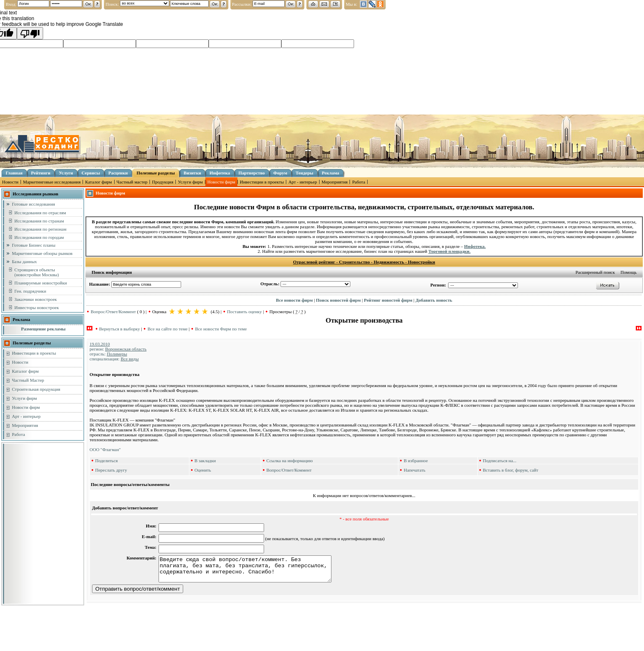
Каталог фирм (98, 182)
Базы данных (24, 261)
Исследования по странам (39, 221)
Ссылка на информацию (289, 461)
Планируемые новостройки (41, 283)
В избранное (416, 461)
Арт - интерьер (303, 182)
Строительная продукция (36, 389)
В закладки (205, 461)
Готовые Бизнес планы (34, 245)
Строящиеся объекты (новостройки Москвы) (37, 272)
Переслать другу (111, 470)
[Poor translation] (30, 33)
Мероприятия (335, 182)
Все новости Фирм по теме (221, 329)
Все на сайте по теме (167, 329)
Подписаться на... (499, 461)
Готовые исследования (33, 204)
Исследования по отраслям (40, 213)
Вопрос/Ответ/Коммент (113, 312)
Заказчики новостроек (36, 299)
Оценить (203, 470)
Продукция (163, 182)
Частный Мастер (28, 380)
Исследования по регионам (40, 229)
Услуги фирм (190, 182)
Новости (10, 182)
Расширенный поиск (595, 272)
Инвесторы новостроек (37, 307)
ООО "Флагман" (105, 449)
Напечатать (415, 470)
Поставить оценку (245, 312)
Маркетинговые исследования (52, 182)
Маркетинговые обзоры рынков (42, 253)
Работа (359, 182)
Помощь (629, 272)
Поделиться (107, 461)
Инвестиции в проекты (262, 182)
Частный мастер (132, 182)
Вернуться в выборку (119, 329)
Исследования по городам (39, 237)
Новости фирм (221, 182)
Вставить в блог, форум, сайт (510, 470)
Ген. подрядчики (30, 291)
